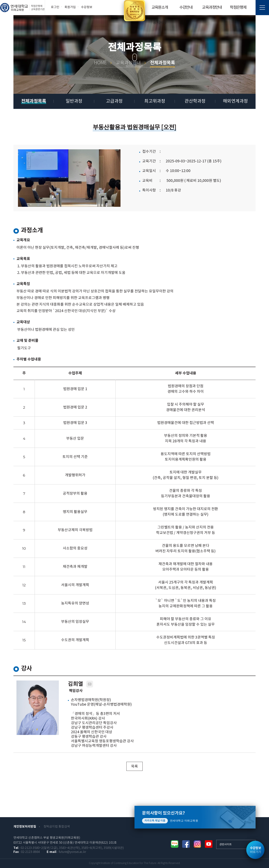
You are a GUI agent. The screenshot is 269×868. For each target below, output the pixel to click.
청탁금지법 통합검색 (57, 827)
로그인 (55, 7)
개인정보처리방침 (25, 827)
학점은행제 (238, 8)
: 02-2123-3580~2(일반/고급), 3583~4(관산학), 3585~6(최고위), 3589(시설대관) (69, 848)
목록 (134, 766)
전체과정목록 (34, 101)
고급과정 (114, 101)
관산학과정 (195, 101)
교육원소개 (160, 8)
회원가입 (70, 7)
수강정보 (87, 7)
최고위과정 (155, 101)
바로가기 (255, 850)
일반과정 (74, 101)
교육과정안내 (212, 8)
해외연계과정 (235, 101)
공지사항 (160, 23)
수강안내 (186, 8)
